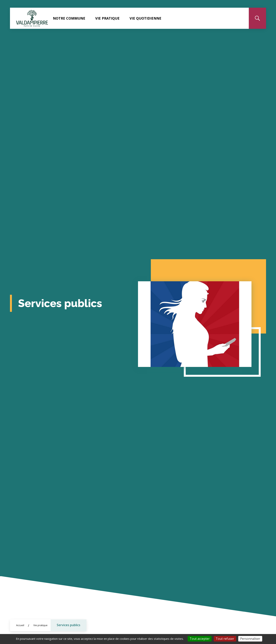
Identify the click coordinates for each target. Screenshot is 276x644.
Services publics (69, 625)
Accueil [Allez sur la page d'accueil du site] (20, 625)
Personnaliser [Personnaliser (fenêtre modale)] (250, 639)
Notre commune (69, 18)
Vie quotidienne (145, 18)
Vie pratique (107, 18)
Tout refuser (225, 639)
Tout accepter (200, 639)
